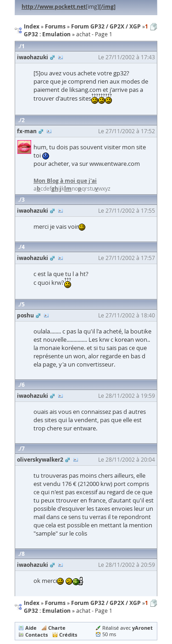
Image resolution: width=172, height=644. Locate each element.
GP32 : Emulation (47, 611)
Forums (55, 603)
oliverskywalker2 (40, 460)
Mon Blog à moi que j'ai (65, 181)
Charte (57, 628)
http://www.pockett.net (54, 7)
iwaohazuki (33, 57)
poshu (25, 315)
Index (32, 603)
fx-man (27, 131)
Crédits (68, 635)
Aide (31, 628)
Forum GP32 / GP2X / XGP (106, 603)
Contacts (36, 635)
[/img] (107, 7)
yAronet (142, 628)
